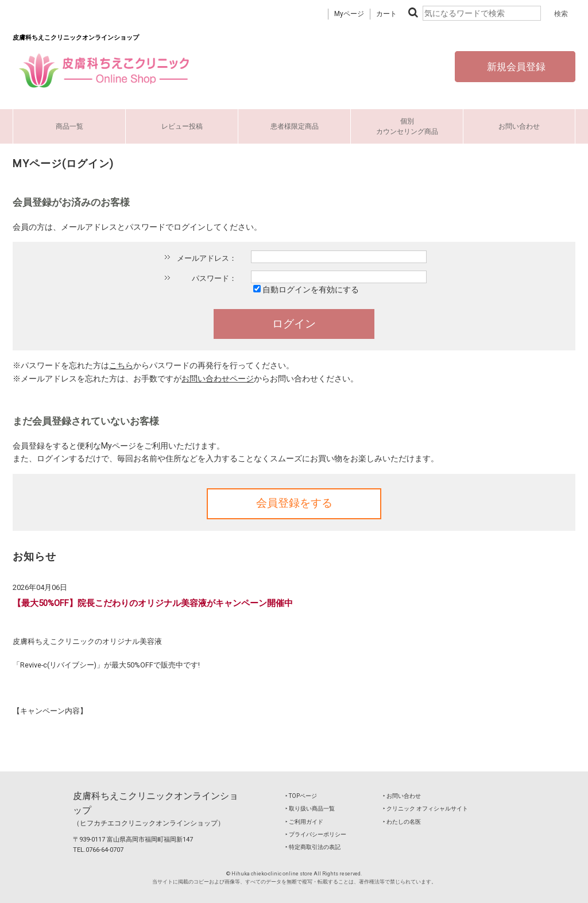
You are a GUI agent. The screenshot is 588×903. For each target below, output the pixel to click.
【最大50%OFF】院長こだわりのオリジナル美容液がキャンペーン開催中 (153, 603)
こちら (121, 365)
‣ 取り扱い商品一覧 (310, 809)
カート (386, 14)
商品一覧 (69, 126)
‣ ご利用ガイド (304, 822)
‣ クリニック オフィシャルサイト (425, 809)
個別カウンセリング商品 (407, 126)
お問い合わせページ (218, 379)
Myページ (349, 14)
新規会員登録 (515, 67)
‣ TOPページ (301, 796)
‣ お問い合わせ (402, 796)
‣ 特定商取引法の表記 (313, 847)
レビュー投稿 (182, 126)
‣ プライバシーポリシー (316, 834)
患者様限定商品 (295, 126)
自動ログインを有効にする (311, 290)
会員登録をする (294, 503)
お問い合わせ (519, 126)
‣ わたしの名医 (402, 822)
